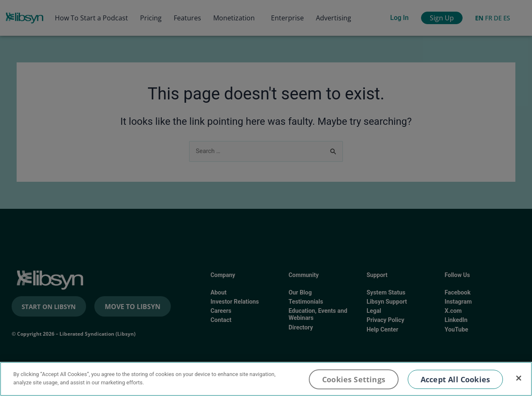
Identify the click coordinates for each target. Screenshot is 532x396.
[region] (266, 379)
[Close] (519, 378)
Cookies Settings (354, 379)
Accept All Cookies (455, 379)
